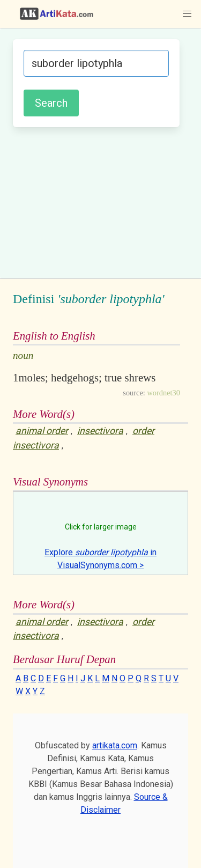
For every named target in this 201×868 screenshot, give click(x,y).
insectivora (100, 431)
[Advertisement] (100, 201)
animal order (42, 431)
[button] (187, 14)
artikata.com (115, 745)
